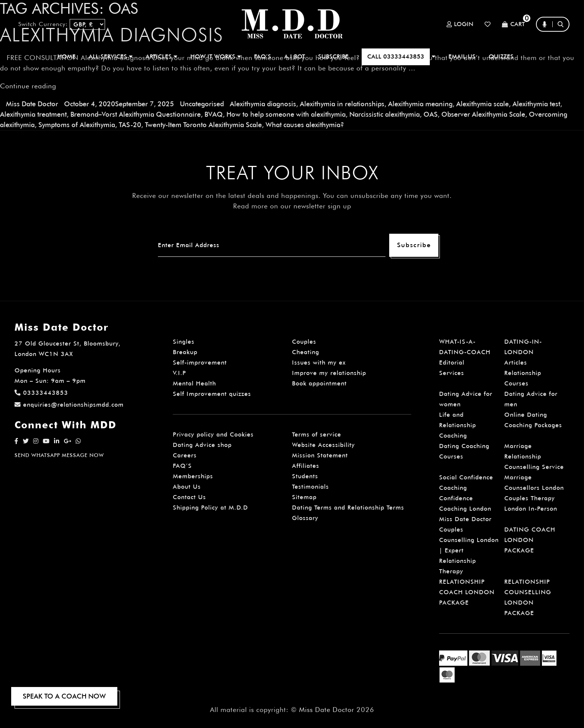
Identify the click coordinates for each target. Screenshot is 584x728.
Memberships (193, 476)
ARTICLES (161, 56)
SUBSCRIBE (333, 56)
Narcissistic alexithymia (385, 114)
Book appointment (319, 383)
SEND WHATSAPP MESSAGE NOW (59, 455)
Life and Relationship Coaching (458, 425)
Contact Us (189, 497)
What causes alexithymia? (305, 125)
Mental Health (194, 383)
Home (66, 56)
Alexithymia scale (483, 104)
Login (460, 24)
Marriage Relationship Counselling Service (534, 456)
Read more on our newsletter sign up (292, 206)
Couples (304, 342)
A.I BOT (295, 56)
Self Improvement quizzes (212, 394)
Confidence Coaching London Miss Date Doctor (465, 509)
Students (305, 476)
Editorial (452, 363)
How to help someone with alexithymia (286, 114)
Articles (516, 363)
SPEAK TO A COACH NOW (64, 696)
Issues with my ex (319, 363)
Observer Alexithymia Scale (483, 114)
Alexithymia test (536, 104)
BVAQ (214, 114)
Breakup (185, 352)
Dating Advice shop (202, 445)
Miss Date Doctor (32, 104)
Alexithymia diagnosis (263, 104)
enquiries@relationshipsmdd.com (69, 405)
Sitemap (304, 497)
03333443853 (41, 393)
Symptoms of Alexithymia (77, 125)
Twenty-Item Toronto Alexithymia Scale (203, 125)
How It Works (216, 56)
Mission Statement (320, 455)
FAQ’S (263, 56)
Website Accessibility (323, 445)
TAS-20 (130, 125)
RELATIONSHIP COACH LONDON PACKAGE (467, 592)
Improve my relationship (329, 373)
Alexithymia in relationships (342, 104)
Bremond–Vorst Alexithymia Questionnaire (136, 114)
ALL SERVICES (111, 56)
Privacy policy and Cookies (213, 434)
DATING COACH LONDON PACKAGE (530, 540)
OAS (431, 114)
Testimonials (310, 487)
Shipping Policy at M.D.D (210, 508)
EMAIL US (462, 56)
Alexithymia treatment (33, 114)
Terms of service (317, 434)
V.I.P (180, 373)
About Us (187, 487)
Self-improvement (200, 363)
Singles (184, 342)
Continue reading (28, 86)
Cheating (306, 352)
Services (452, 373)
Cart (513, 24)
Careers (185, 455)
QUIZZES (501, 56)
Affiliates (306, 466)
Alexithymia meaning (420, 104)
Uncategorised (202, 104)
